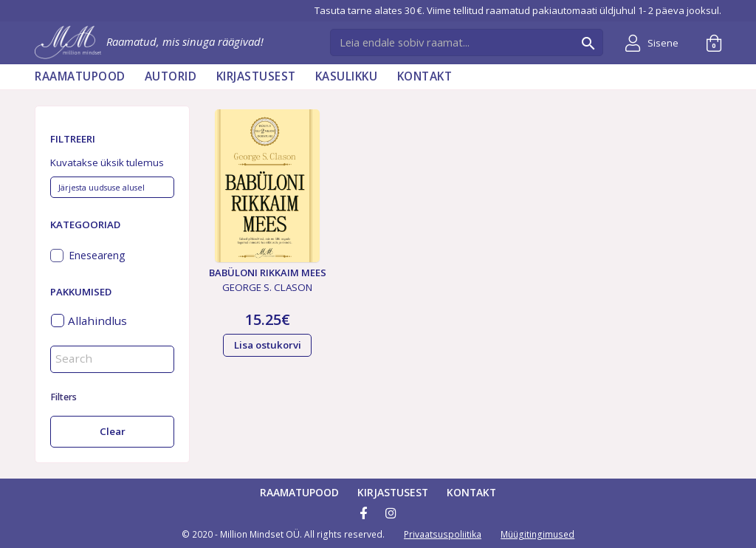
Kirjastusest (256, 76)
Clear (113, 431)
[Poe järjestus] (112, 188)
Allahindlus (97, 321)
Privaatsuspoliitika (443, 534)
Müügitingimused (537, 534)
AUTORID (171, 76)
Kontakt (425, 76)
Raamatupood (80, 76)
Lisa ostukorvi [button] (268, 345)
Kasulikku (347, 76)
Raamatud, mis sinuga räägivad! (149, 41)
